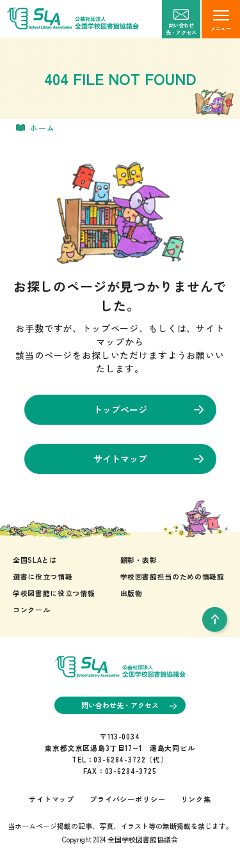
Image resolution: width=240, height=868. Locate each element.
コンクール (31, 610)
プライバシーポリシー (127, 799)
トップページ (148, 409)
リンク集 (196, 799)
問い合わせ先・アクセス (129, 705)
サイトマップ (148, 459)
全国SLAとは (35, 560)
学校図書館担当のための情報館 (172, 576)
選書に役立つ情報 (43, 576)
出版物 (132, 593)
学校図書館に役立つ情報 (54, 593)
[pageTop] (215, 619)
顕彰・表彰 (139, 560)
